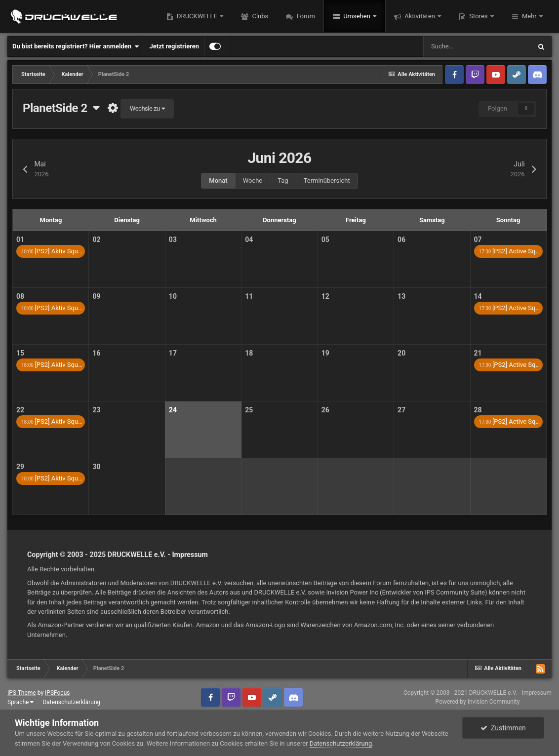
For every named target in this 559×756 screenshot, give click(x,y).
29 (20, 467)
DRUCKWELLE (197, 16)
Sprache (20, 702)
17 (173, 353)
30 (96, 467)
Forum (305, 16)
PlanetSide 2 (61, 108)
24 (173, 410)
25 (249, 410)
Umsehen (357, 16)
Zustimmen (503, 728)
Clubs (259, 16)
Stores (479, 16)
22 (20, 410)
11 (249, 296)
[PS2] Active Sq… (510, 251)
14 (478, 296)
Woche (253, 180)
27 (401, 410)
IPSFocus (57, 693)
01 (20, 239)
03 (173, 239)
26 (325, 410)
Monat (218, 180)
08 (20, 296)
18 (249, 353)
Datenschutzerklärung (71, 702)
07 (478, 239)
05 (325, 239)
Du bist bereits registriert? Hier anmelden (76, 46)
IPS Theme (22, 693)
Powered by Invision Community (478, 702)
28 (478, 410)
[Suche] (477, 46)
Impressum (190, 555)
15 (20, 353)
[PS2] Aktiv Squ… (52, 251)
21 (478, 353)
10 (173, 296)
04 (249, 239)
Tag (283, 180)
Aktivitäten (420, 16)
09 (96, 296)
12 (325, 296)
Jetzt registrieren (174, 46)
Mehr (529, 16)
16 (96, 353)
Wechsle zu (147, 108)
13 (401, 296)
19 (325, 353)
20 (401, 353)
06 (401, 239)
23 (96, 410)
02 (96, 239)
